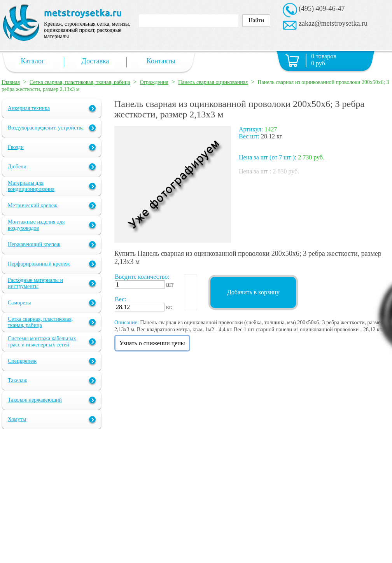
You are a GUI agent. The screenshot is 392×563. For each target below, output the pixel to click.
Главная (11, 82)
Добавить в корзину (253, 292)
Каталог (33, 61)
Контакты (161, 61)
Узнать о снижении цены (152, 343)
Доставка (95, 61)
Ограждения (154, 82)
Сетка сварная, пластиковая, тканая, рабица (80, 82)
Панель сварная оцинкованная (213, 82)
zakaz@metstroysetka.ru (333, 23)
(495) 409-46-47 (322, 9)
